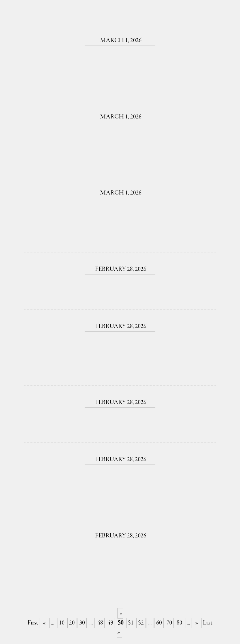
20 (72, 623)
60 (159, 623)
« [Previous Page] (45, 623)
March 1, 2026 (120, 41)
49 (110, 623)
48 (100, 623)
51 (131, 623)
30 (82, 623)
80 (179, 623)
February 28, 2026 (120, 269)
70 (169, 623)
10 (62, 623)
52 (141, 623)
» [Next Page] (197, 623)
